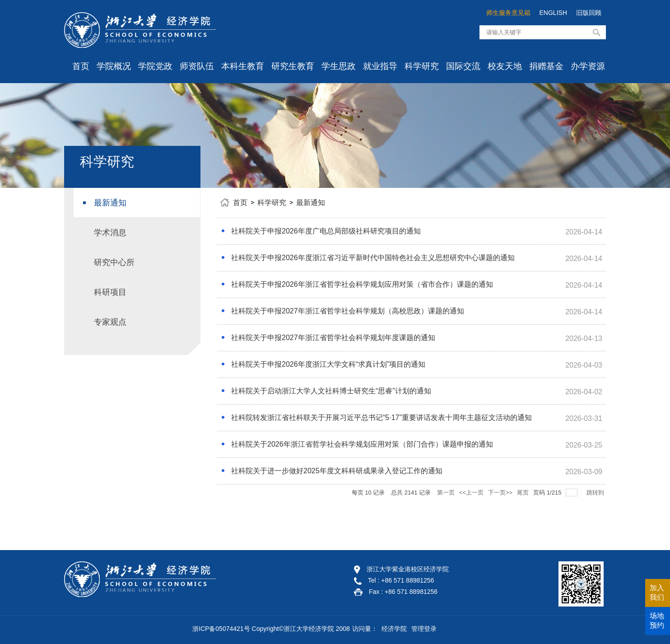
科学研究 (422, 66)
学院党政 (155, 66)
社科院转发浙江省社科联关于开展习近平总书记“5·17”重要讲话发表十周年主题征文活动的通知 (382, 418)
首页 (81, 66)
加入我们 (657, 593)
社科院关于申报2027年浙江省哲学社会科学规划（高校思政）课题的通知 (348, 311)
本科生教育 (243, 66)
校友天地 (505, 66)
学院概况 (114, 66)
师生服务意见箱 (508, 13)
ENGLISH (553, 13)
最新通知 (311, 203)
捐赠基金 (546, 66)
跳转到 (596, 492)
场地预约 (657, 621)
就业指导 (380, 66)
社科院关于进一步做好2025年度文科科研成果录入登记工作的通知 (337, 471)
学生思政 (339, 66)
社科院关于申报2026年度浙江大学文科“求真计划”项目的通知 (328, 364)
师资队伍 (197, 66)
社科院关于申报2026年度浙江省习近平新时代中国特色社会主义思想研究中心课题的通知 (373, 258)
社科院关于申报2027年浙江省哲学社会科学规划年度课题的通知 (333, 338)
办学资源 (588, 66)
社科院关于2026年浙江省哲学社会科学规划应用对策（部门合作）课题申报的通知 (362, 444)
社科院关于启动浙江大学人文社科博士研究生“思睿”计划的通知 (331, 391)
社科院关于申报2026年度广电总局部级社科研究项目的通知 (326, 231)
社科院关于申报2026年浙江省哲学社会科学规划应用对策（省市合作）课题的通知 (362, 284)
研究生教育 (293, 66)
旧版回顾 (589, 13)
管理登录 (424, 629)
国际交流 (463, 66)
